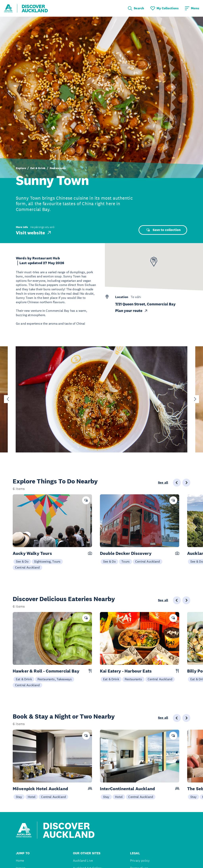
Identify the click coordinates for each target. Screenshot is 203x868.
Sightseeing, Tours (47, 561)
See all (163, 483)
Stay (19, 797)
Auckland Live (83, 861)
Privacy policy (140, 861)
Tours (125, 561)
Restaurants (58, 168)
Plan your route (132, 311)
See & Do (22, 561)
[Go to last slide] (8, 399)
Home (20, 861)
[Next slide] (195, 399)
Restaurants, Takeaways (55, 679)
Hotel (32, 797)
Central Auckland (27, 567)
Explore (21, 168)
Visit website (34, 233)
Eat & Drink (38, 168)
